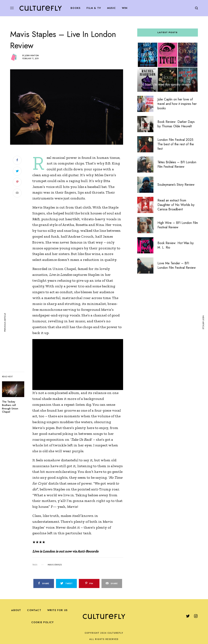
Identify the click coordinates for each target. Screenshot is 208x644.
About (16, 610)
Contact (34, 610)
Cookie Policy (43, 622)
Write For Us (57, 610)
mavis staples (55, 565)
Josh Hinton (32, 55)
